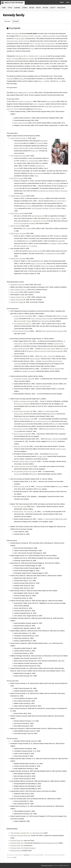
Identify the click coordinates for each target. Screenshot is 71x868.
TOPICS (10, 8)
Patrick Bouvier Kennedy (22, 331)
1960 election (19, 56)
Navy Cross (35, 151)
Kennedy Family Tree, (17, 845)
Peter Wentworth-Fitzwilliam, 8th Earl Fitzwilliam (46, 208)
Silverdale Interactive (47, 865)
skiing (60, 439)
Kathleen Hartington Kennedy (23, 401)
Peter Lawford (27, 228)
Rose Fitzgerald (51, 101)
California (60, 243)
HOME (4, 8)
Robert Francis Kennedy (18, 233)
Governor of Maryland (23, 404)
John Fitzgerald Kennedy (18, 156)
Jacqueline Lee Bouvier (18, 285)
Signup (62, 2)
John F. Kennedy (40, 56)
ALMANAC (17, 8)
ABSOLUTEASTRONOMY (14, 3)
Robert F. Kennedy (12, 59)
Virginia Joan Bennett (37, 263)
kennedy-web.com (16, 851)
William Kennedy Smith (21, 486)
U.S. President (30, 56)
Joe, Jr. (41, 81)
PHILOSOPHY (61, 8)
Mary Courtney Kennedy (22, 434)
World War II (38, 109)
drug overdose (49, 429)
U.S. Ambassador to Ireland (52, 253)
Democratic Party (12, 41)
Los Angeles (53, 243)
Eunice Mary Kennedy (17, 213)
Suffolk (26, 148)
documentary (18, 474)
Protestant (42, 198)
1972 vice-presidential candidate (25, 223)
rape (40, 489)
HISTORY (45, 8)
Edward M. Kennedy (27, 59)
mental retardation (55, 369)
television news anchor (48, 349)
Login (68, 2)
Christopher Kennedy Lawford (23, 379)
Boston (54, 414)
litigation (23, 424)
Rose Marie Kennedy (17, 178)
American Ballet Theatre (24, 321)
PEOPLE (38, 8)
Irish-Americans (23, 36)
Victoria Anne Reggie (47, 266)
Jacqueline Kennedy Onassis (42, 386)
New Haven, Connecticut (48, 356)
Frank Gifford (53, 441)
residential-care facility (46, 191)
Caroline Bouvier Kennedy (22, 316)
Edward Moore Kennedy (18, 258)
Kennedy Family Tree (17, 840)
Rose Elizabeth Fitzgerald (54, 36)
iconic (32, 49)
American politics (20, 38)
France (16, 208)
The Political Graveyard (28, 848)
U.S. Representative (32, 161)
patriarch (16, 92)
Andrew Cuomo (61, 449)
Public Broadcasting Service (50, 843)
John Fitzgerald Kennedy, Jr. (23, 324)
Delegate (44, 361)
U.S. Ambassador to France (38, 221)
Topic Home (7, 21)
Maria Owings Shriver (21, 349)
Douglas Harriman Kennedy (23, 466)
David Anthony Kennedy (21, 429)
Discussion (16, 21)
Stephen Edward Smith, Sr (19, 297)
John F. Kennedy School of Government (42, 43)
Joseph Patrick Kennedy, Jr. (19, 138)
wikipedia (26, 855)
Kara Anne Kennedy (20, 506)
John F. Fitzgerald (39, 104)
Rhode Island (63, 519)
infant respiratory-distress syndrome (53, 331)
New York (28, 241)
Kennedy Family (15, 848)
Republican (30, 351)
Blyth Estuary (18, 148)
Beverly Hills (18, 344)
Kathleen (47, 81)
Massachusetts (19, 414)
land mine (59, 486)
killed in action (27, 206)
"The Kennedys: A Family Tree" (20, 833)
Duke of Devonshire (59, 201)
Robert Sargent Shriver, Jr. (54, 218)
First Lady (63, 349)
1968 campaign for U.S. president (26, 246)
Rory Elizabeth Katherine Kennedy (25, 471)
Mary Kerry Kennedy (20, 446)
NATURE (32, 8)
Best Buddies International (28, 371)
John (45, 79)
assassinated (37, 173)
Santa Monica (59, 344)
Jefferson (57, 191)
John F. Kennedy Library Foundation (42, 319)
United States (15, 33)
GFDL (15, 857)
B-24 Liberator (39, 143)
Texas (36, 176)
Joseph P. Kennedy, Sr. (36, 36)
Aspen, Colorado (53, 439)
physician (40, 486)
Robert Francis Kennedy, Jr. (23, 419)
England (32, 148)
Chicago (39, 456)
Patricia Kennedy (16, 226)
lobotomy (21, 79)
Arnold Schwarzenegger (54, 351)
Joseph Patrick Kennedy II (22, 411)
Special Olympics (37, 216)
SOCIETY (53, 8)
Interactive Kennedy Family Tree (20, 835)
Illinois (45, 456)
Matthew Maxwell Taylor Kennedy (24, 461)
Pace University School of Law (42, 421)
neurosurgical (56, 183)
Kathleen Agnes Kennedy (18, 196)
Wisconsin (64, 191)
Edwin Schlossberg (43, 321)
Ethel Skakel (59, 241)
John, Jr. (58, 81)
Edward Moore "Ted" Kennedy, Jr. (24, 512)
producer (34, 474)
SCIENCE (25, 8)
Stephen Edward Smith (34, 251)
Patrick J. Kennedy (46, 66)
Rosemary (10, 79)
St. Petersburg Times (37, 833)
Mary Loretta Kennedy (21, 123)
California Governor (40, 351)
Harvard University (24, 41)
